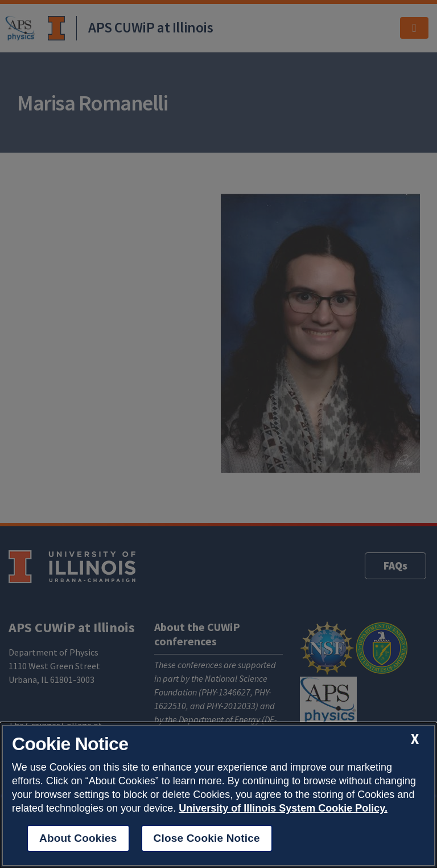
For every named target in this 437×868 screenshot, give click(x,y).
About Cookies (78, 838)
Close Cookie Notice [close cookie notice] (207, 838)
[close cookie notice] (415, 739)
